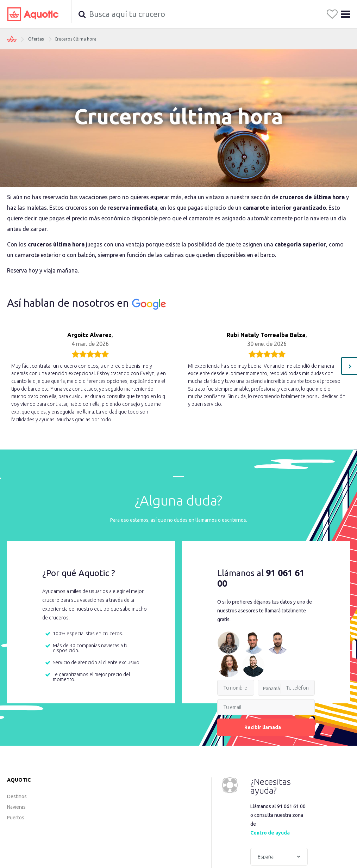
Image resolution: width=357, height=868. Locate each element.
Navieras (16, 807)
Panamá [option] (271, 689)
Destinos (17, 796)
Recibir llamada (266, 727)
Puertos (16, 818)
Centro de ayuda (270, 833)
